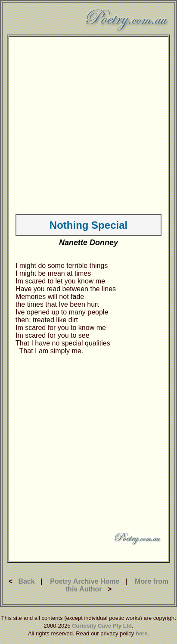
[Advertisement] (81, 124)
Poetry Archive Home (85, 581)
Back (26, 581)
